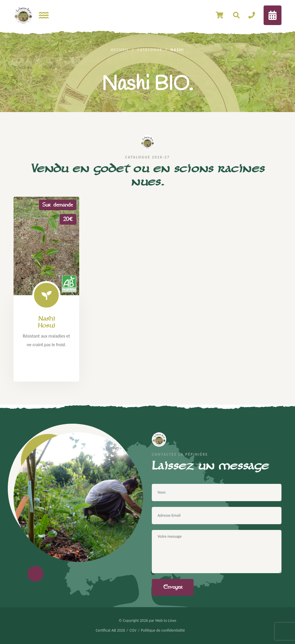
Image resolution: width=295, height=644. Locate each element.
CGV (133, 630)
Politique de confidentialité (163, 630)
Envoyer (173, 587)
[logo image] (23, 15)
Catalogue (150, 50)
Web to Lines (166, 621)
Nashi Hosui (46, 322)
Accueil (120, 50)
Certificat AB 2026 (110, 630)
